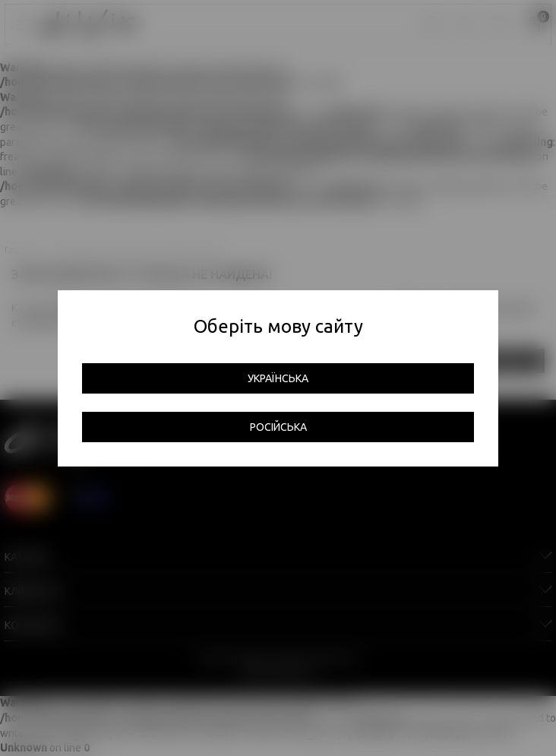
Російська (278, 427)
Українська (278, 378)
